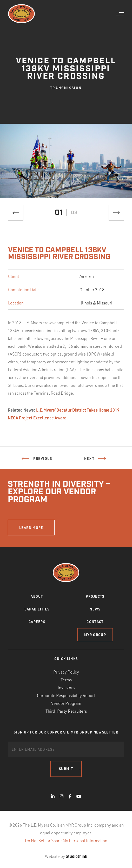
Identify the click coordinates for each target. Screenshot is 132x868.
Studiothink (76, 856)
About (37, 596)
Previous (37, 461)
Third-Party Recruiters (66, 711)
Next (95, 461)
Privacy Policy (66, 672)
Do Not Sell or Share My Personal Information (66, 841)
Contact (95, 622)
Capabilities (37, 609)
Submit (66, 769)
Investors (66, 688)
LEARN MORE (31, 528)
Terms (66, 680)
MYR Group (95, 635)
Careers (37, 622)
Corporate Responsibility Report (66, 695)
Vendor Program (66, 703)
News (95, 609)
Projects (95, 596)
